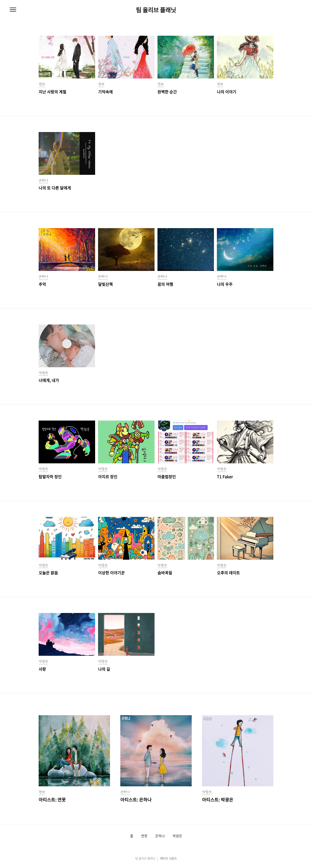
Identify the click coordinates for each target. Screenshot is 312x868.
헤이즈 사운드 (169, 858)
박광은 (177, 836)
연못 (144, 836)
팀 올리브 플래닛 (156, 10)
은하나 (160, 836)
